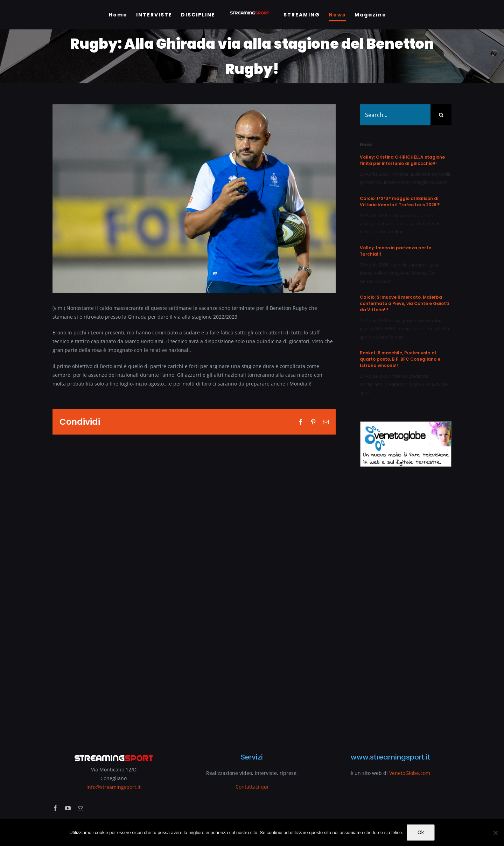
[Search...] (395, 115)
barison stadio (393, 223)
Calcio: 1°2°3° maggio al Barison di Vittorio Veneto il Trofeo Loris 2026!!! (400, 202)
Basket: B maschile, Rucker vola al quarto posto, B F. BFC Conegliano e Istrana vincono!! (400, 359)
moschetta (438, 328)
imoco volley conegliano (409, 182)
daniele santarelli (433, 174)
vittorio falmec (388, 337)
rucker (443, 384)
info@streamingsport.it (114, 787)
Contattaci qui (252, 787)
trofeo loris (434, 223)
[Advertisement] (406, 606)
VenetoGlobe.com (410, 773)
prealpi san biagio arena (409, 384)
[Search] (441, 115)
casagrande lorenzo (413, 320)
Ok (421, 832)
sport (442, 182)
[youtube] (68, 808)
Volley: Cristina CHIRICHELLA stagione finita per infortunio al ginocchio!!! (402, 160)
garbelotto (371, 182)
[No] (495, 833)
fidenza (400, 376)
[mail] (80, 808)
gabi (434, 265)
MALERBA (385, 328)
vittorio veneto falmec (383, 231)
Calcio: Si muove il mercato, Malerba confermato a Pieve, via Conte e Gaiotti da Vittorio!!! (404, 303)
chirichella (403, 174)
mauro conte (411, 328)
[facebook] (55, 808)
